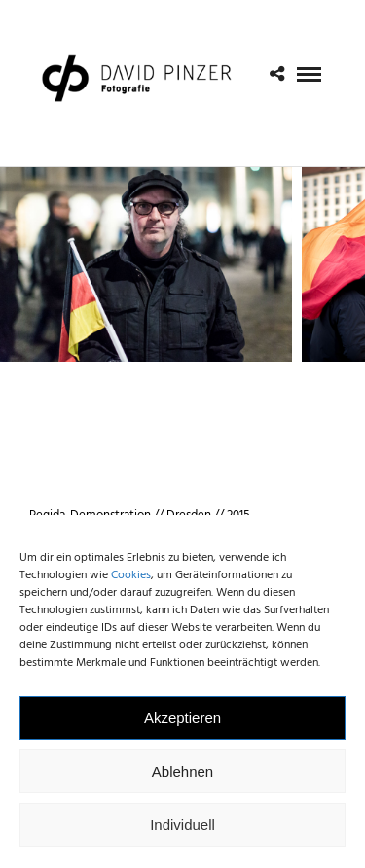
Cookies (131, 579)
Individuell (182, 829)
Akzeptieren (182, 722)
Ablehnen (182, 775)
